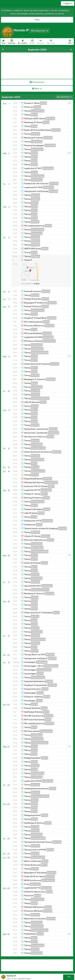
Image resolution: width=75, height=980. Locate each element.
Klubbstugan (50, 145)
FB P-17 (34, 157)
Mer (70, 41)
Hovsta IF (46, 291)
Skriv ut (37, 89)
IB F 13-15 (35, 222)
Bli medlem (23, 41)
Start (3, 41)
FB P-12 (37, 107)
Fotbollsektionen (51, 666)
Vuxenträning (37, 142)
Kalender (12, 41)
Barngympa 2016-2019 (40, 398)
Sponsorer (51, 41)
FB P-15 (34, 165)
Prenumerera (37, 82)
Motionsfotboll (37, 149)
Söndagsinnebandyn (40, 353)
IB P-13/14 (35, 376)
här (71, 10)
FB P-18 (34, 115)
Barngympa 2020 (38, 448)
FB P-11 (46, 122)
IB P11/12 (35, 203)
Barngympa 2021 (38, 471)
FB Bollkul (35, 237)
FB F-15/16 (54, 184)
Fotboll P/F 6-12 (38, 111)
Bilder (32, 41)
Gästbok (41, 41)
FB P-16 (43, 103)
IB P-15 (34, 126)
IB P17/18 (35, 475)
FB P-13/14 (56, 130)
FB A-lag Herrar (37, 176)
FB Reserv (50, 119)
